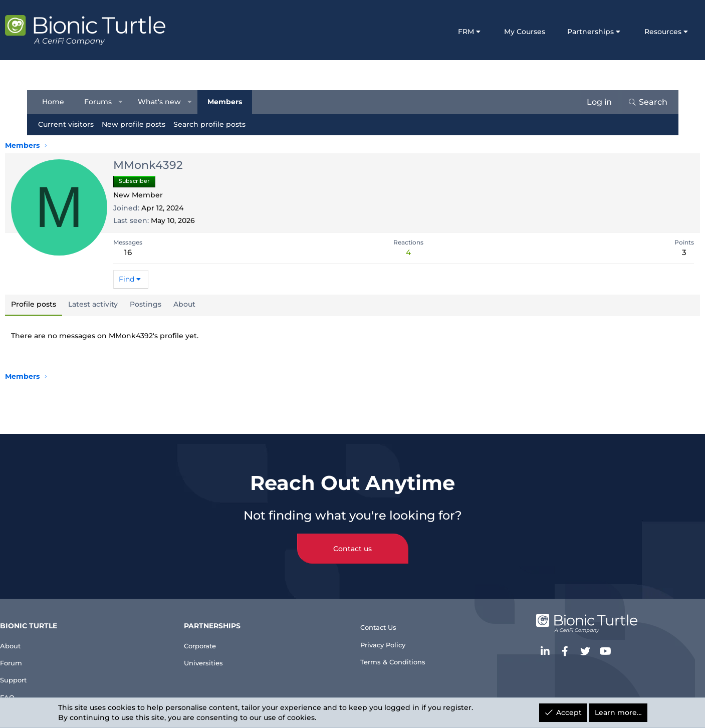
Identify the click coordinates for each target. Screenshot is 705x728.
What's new (164, 102)
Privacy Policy (388, 636)
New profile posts (139, 124)
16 (155, 252)
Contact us (352, 537)
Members (230, 102)
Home (58, 102)
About (47, 633)
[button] (125, 102)
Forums (103, 102)
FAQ (43, 694)
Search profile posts (214, 124)
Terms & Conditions (399, 656)
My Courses (498, 32)
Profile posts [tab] (61, 304)
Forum (48, 653)
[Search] (643, 102)
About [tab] (211, 304)
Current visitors (71, 124)
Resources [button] (636, 32)
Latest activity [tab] (120, 304)
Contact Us (383, 616)
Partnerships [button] (564, 32)
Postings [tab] (173, 304)
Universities (225, 653)
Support (51, 674)
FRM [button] (439, 32)
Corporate (221, 633)
